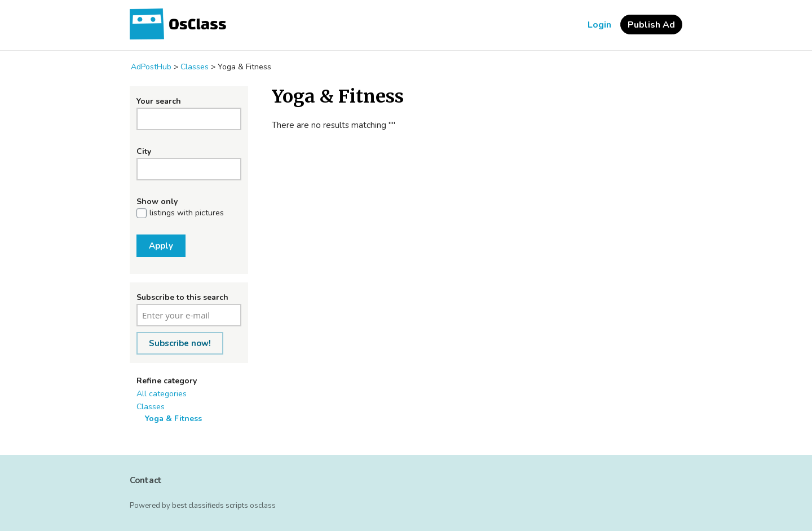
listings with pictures (187, 213)
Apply (161, 246)
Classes (151, 407)
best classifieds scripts (210, 506)
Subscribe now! (180, 343)
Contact (146, 480)
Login (599, 25)
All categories (162, 394)
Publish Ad (651, 25)
